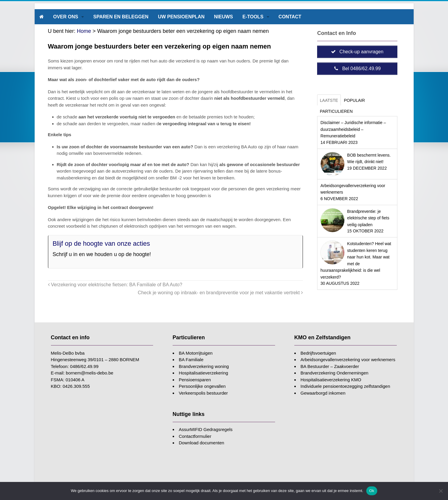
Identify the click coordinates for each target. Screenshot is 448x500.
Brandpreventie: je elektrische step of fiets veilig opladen (368, 218)
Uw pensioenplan (181, 17)
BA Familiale (191, 360)
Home (84, 31)
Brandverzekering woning (204, 366)
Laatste (329, 100)
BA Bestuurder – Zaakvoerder (330, 366)
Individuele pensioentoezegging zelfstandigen (345, 386)
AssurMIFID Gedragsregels (206, 429)
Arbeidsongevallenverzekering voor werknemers (348, 360)
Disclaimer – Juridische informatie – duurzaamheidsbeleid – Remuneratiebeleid (353, 129)
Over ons (66, 17)
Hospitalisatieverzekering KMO (331, 380)
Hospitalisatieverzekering (204, 373)
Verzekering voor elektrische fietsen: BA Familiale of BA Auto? (115, 284)
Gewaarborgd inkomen (323, 393)
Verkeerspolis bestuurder (203, 393)
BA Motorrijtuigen (196, 353)
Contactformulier (195, 436)
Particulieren (336, 111)
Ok (372, 491)
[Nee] (441, 491)
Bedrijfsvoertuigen (318, 353)
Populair (355, 100)
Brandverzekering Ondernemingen (334, 373)
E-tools (253, 17)
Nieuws (224, 17)
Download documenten (201, 443)
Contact (290, 17)
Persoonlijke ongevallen (202, 386)
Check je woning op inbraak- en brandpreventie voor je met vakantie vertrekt (220, 292)
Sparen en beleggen (121, 17)
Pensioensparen (195, 380)
